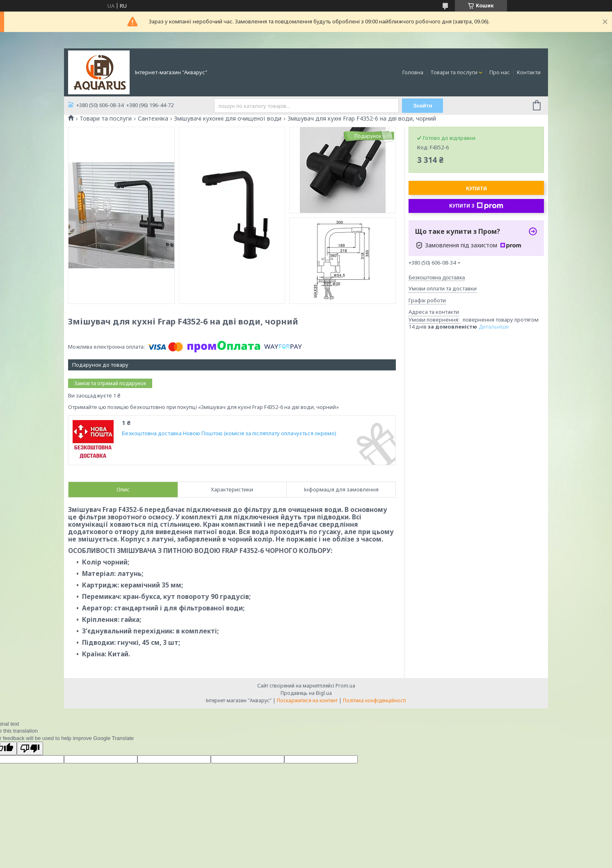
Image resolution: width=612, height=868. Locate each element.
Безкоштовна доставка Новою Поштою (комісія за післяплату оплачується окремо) (229, 433)
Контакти (529, 72)
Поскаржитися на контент (307, 700)
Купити (476, 188)
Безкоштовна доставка (437, 278)
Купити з (476, 206)
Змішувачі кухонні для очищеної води (228, 119)
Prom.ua (345, 686)
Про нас (500, 72)
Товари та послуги (454, 72)
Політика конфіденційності (375, 700)
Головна (413, 72)
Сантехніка (153, 119)
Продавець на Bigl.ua (306, 693)
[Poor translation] (30, 748)
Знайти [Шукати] (423, 106)
